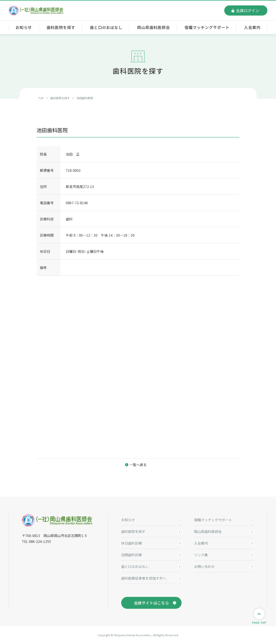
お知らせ (24, 27)
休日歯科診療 (132, 543)
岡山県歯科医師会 (153, 27)
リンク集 (201, 555)
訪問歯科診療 (132, 555)
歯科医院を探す (61, 27)
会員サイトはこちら (151, 603)
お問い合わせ (204, 566)
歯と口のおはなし (106, 27)
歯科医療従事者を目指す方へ (144, 578)
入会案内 (252, 27)
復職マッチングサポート (207, 27)
